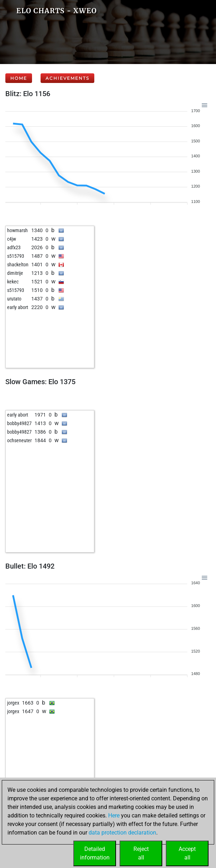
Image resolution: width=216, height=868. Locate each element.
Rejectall (141, 853)
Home (19, 78)
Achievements (67, 78)
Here (114, 815)
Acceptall (187, 853)
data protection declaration (122, 833)
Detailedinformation (95, 853)
